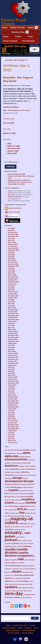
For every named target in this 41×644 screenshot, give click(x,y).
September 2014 (13, 429)
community (14, 469)
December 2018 (13, 335)
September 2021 (13, 282)
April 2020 (11, 306)
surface (14, 578)
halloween (18, 500)
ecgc (22, 487)
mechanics (33, 524)
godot (23, 497)
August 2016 (12, 385)
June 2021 (11, 286)
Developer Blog (18, 32)
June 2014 (11, 435)
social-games (8, 569)
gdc (16, 497)
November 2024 (13, 236)
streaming (18, 575)
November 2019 (13, 316)
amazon (22, 457)
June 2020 (11, 302)
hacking (7, 500)
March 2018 (12, 351)
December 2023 (13, 248)
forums (14, 494)
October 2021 (12, 280)
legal (31, 513)
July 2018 (11, 345)
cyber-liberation (32, 475)
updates (11, 587)
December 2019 (13, 314)
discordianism (23, 484)
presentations (8, 544)
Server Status (27, 633)
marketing (22, 524)
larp (22, 513)
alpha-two (12, 456)
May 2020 (11, 304)
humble (31, 503)
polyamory (25, 541)
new (31, 527)
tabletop (8, 581)
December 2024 (13, 234)
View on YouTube (12, 212)
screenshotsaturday (13, 566)
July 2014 (11, 433)
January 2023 (12, 262)
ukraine (26, 584)
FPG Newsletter (29, 41)
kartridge (33, 510)
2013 (6, 450)
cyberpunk (8, 478)
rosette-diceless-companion (19, 554)
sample (26, 560)
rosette (10, 549)
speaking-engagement (30, 569)
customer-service (23, 475)
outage (18, 537)
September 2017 (13, 363)
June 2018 (11, 347)
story (12, 575)
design (17, 478)
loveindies (14, 516)
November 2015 (13, 403)
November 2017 (13, 359)
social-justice (16, 569)
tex (29, 581)
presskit (16, 543)
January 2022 (13, 151)
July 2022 (11, 268)
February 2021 (13, 292)
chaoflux (27, 466)
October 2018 (12, 339)
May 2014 (11, 437)
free (17, 494)
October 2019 (12, 318)
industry (33, 506)
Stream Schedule (10, 41)
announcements (16, 459)
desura (25, 478)
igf (9, 506)
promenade (30, 544)
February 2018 (13, 353)
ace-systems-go (10, 453)
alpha (27, 453)
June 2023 (11, 254)
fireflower (31, 491)
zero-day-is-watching (26, 597)
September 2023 (13, 250)
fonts (10, 494)
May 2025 (11, 230)
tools (32, 581)
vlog (27, 588)
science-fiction (20, 563)
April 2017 (11, 373)
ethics (6, 491)
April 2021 (11, 290)
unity (31, 584)
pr (32, 541)
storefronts (8, 575)
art (29, 460)
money (7, 526)
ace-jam (33, 450)
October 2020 (12, 298)
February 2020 (13, 310)
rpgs (6, 560)
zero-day (14, 594)
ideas (6, 506)
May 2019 (11, 328)
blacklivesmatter (27, 463)
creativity (18, 472)
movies (23, 527)
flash (6, 494)
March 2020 (12, 308)
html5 (16, 503)
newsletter (9, 529)
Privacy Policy (14, 633)
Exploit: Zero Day (18, 28)
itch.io (22, 509)
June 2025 (11, 228)
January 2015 (12, 423)
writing (25, 591)
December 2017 (13, 357)
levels (34, 513)
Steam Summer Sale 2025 (17, 174)
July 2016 (11, 387)
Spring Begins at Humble (16, 184)
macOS (10, 110)
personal (22, 537)
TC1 (9, 193)
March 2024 (12, 242)
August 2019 (12, 322)
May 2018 (11, 349)
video (24, 588)
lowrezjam (21, 516)
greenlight (29, 496)
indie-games (14, 506)
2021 (18, 450)
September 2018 (13, 341)
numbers (16, 530)
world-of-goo (20, 591)
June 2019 (11, 325)
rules (10, 560)
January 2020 (12, 312)
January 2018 (12, 355)
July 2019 (11, 324)
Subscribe (11, 167)
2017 (15, 450)
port (30, 541)
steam (17, 571)
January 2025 (12, 232)
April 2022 (11, 272)
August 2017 (12, 365)
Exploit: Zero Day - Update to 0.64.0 (20, 182)
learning (27, 513)
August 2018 (12, 343)
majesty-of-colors (18, 110)
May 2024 (11, 240)
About (6, 36)
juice (28, 510)
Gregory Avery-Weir (15, 197)
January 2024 (12, 246)
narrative (27, 527)
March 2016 (12, 395)
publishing (8, 546)
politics (20, 541)
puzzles (15, 547)
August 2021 (12, 284)
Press (31, 36)
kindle (7, 513)
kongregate (13, 513)
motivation (17, 527)
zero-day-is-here (29, 595)
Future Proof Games (13, 22)
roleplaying (27, 546)
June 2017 (11, 369)
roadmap (20, 547)
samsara (32, 560)
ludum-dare (28, 516)
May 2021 (11, 288)
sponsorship (8, 572)
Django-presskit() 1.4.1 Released (19, 180)
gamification (11, 497)
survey (18, 578)
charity (33, 466)
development (14, 481)
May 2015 (11, 415)
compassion (22, 469)
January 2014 (12, 443)
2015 (12, 450)
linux (6, 516)
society (22, 569)
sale (21, 559)
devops (29, 481)
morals (12, 527)
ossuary (27, 110)
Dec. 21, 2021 (9, 123)
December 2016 (13, 381)
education (31, 487)
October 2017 (12, 361)
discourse (31, 484)
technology (23, 581)
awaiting (17, 463)
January (21, 60)
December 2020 (13, 296)
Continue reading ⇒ (11, 107)
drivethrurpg (15, 487)
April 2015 (11, 417)
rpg (35, 556)
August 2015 (12, 409)
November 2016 (13, 383)
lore (9, 516)
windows (13, 591)
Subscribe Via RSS (15, 208)
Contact (18, 36)
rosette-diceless (17, 551)
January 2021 (12, 294)
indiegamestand (25, 506)
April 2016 (11, 393)
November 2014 (13, 427)
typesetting (21, 584)
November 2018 (13, 337)
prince (25, 544)
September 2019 (13, 320)
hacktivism (12, 500)
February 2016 (13, 397)
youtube (30, 591)
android (28, 457)
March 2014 (12, 441)
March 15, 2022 (9, 133)
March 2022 (12, 153)
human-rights (22, 503)
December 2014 (13, 425)
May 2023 (11, 256)
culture (16, 475)
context (13, 472)
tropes (11, 584)
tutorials (15, 584)
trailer (7, 584)
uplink (20, 588)
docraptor (7, 487)
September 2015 (13, 407)
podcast (11, 540)
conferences (31, 469)
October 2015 (12, 405)
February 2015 (13, 421)
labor (17, 513)
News (28, 86)
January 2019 (12, 333)
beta (21, 463)
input (6, 510)
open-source (22, 530)
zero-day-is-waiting (12, 597)
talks (13, 581)
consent (8, 472)
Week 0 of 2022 (14, 146)
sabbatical (14, 560)
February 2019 (13, 331)
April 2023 (11, 258)
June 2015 (11, 413)
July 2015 (11, 411)
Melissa (12, 86)
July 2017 (11, 367)
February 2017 (13, 377)
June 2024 (11, 238)
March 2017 (12, 375)
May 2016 (11, 391)
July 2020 (11, 300)
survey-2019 (26, 578)
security (24, 566)
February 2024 (13, 244)
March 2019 (12, 330)
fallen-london (22, 491)
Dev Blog (9, 60)
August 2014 (12, 431)
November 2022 (13, 264)
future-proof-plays (24, 494)
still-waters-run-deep (27, 572)
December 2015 (13, 401)
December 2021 (14, 148)
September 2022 (13, 266)
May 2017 (11, 371)
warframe (31, 588)
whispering (8, 591)
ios (15, 510)
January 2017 (12, 379)
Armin (10, 191)
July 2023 (11, 252)
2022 (15, 60)
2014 (9, 450)
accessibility (24, 450)
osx (23, 534)
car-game (21, 466)
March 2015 (12, 419)
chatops (7, 469)
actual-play (19, 453)
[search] (16, 618)
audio (13, 463)
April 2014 (11, 439)
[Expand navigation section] (36, 28)
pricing (21, 544)
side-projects (31, 566)
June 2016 (11, 389)
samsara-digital (10, 563)
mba (28, 524)
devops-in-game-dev (12, 484)
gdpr (19, 497)
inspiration (11, 510)
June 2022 (11, 270)
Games (31, 28)
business (11, 466)
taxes (17, 581)
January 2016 (12, 399)
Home (5, 28)
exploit (13, 490)
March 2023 (12, 260)
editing (26, 487)
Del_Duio (11, 195)
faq (27, 491)
